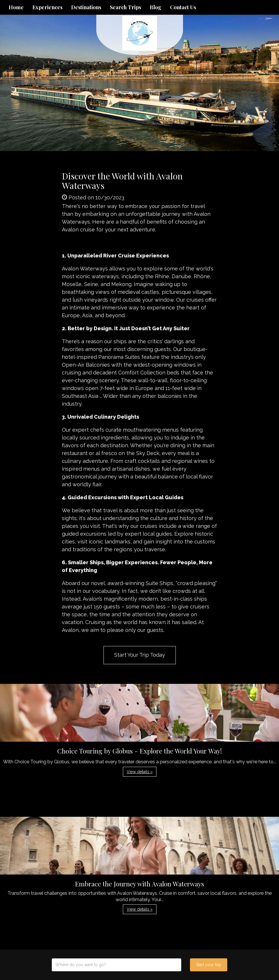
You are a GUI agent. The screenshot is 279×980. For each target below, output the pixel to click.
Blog (156, 7)
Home (16, 7)
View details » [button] (140, 772)
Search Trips (125, 7)
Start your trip (209, 965)
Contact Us (183, 7)
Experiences (47, 7)
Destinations (86, 7)
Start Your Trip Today (140, 655)
